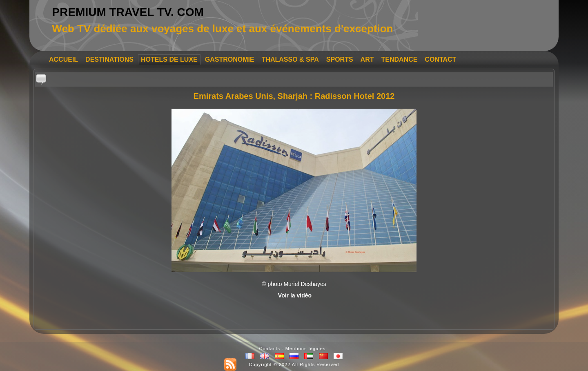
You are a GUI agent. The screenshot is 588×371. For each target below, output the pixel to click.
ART (367, 59)
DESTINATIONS (109, 59)
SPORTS (340, 59)
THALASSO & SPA (290, 59)
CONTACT (440, 59)
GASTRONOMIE (230, 59)
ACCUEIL (63, 59)
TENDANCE (399, 59)
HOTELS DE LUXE (169, 59)
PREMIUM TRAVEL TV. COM (128, 12)
